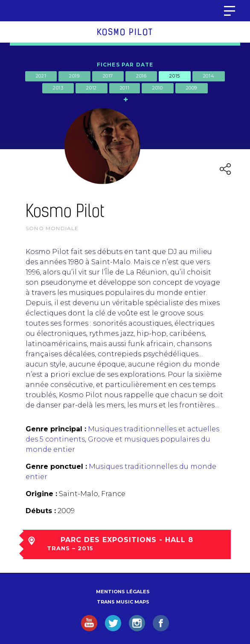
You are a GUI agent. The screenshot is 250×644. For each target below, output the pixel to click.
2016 (141, 76)
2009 (192, 88)
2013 (58, 88)
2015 (174, 76)
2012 (91, 88)
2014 (209, 76)
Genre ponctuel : (56, 466)
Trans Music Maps (123, 602)
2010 (157, 88)
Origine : (41, 494)
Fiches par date (125, 65)
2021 (41, 76)
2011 (125, 88)
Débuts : (41, 511)
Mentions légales (123, 592)
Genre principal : (56, 429)
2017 (108, 76)
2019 (74, 76)
